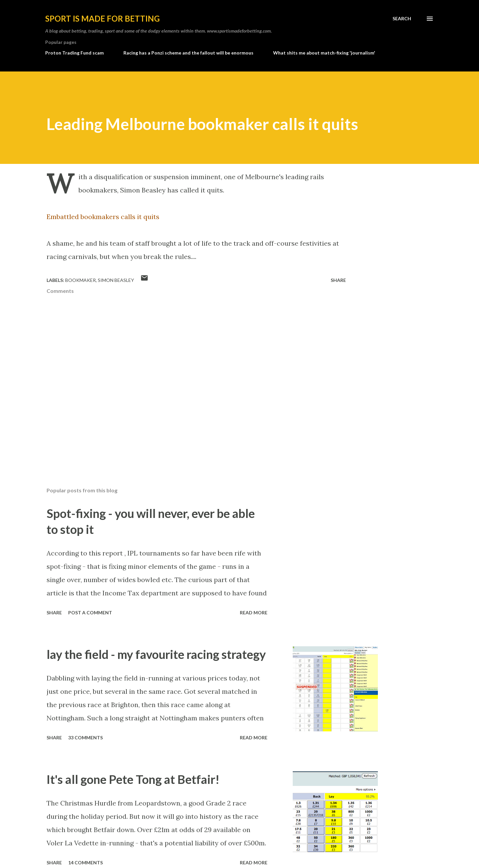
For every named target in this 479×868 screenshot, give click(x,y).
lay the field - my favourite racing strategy (156, 654)
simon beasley (116, 280)
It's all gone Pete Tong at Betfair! (133, 779)
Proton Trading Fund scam (75, 53)
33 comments (85, 738)
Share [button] (338, 280)
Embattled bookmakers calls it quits (103, 217)
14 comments (85, 863)
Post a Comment (90, 613)
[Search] (402, 19)
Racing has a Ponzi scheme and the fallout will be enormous (188, 53)
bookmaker (80, 280)
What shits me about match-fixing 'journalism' (324, 53)
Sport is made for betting (102, 18)
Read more (254, 613)
